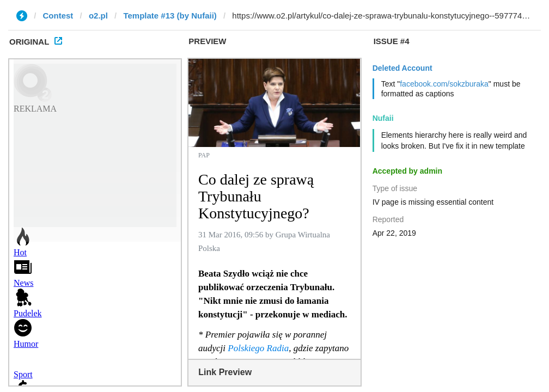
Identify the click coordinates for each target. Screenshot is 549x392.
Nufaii (383, 118)
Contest (58, 16)
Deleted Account (402, 68)
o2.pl (98, 16)
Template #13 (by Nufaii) (170, 16)
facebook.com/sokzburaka (444, 84)
